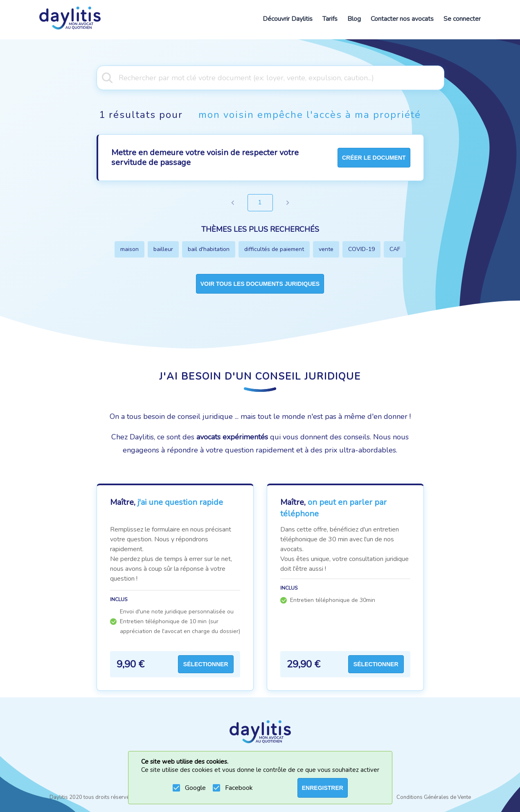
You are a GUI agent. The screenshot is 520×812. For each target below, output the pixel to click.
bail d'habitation (209, 249)
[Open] (440, 77)
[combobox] (260, 77)
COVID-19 (361, 249)
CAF (395, 249)
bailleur (163, 249)
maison (129, 249)
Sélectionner (206, 664)
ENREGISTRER (323, 788)
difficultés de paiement (274, 249)
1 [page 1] (260, 203)
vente (326, 249)
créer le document (374, 158)
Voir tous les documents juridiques (260, 284)
